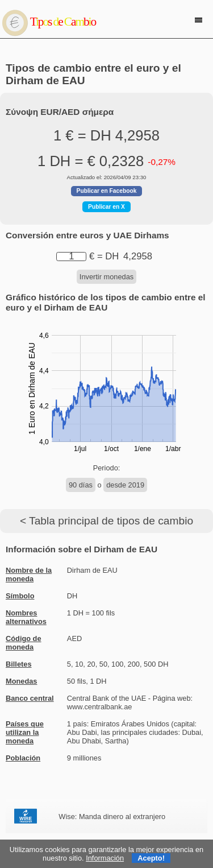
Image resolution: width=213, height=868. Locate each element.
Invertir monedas (106, 277)
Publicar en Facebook (107, 191)
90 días (81, 485)
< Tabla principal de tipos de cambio (106, 521)
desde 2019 (125, 485)
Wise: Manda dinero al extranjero (112, 817)
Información (105, 858)
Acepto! (151, 858)
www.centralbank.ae (100, 707)
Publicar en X (106, 207)
